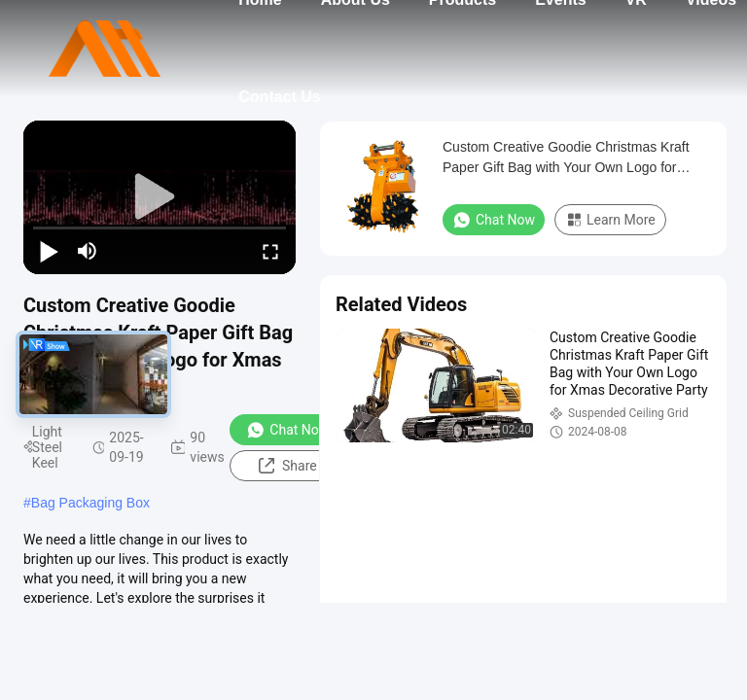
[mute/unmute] (88, 251)
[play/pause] (49, 251)
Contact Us (279, 97)
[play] (160, 197)
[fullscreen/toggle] (270, 251)
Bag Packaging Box (90, 503)
